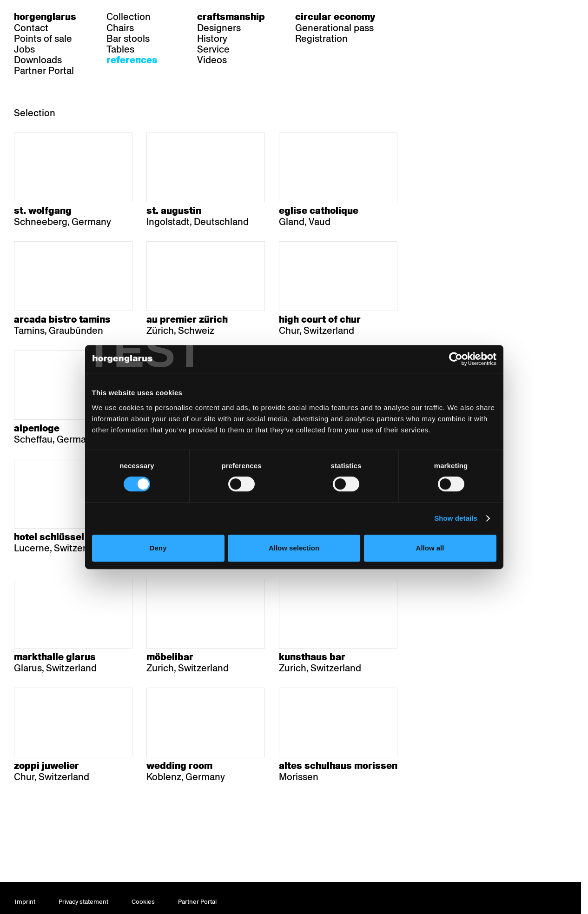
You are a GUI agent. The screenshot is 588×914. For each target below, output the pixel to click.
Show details (460, 539)
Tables (120, 49)
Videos (212, 60)
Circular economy (335, 17)
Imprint (25, 902)
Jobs (24, 49)
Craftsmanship (231, 17)
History (212, 39)
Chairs (120, 28)
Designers (219, 28)
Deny (155, 569)
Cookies (143, 902)
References (132, 60)
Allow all (433, 569)
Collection (129, 17)
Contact (31, 28)
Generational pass (334, 28)
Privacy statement (83, 902)
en (447, 17)
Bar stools (128, 39)
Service (213, 49)
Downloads (38, 60)
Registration (321, 39)
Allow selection (294, 569)
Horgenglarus (45, 17)
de (411, 17)
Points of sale (43, 39)
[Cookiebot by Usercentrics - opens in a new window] (459, 380)
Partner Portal (44, 71)
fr (429, 17)
